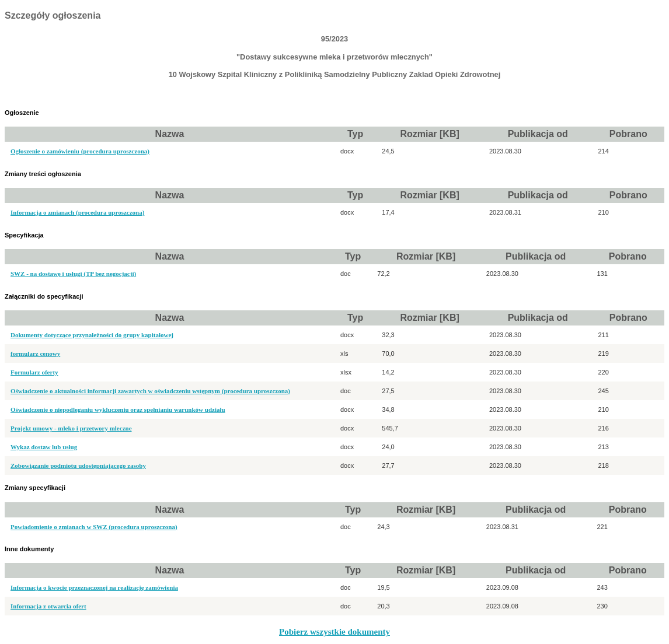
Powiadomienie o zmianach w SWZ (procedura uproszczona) (94, 527)
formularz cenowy (35, 353)
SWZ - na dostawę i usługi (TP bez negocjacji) (73, 274)
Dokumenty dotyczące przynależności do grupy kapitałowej (92, 335)
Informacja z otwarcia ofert (48, 606)
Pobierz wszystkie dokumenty (334, 632)
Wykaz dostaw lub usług (44, 447)
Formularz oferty (34, 372)
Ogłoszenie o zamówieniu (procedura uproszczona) (80, 151)
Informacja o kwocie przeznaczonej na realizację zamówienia (94, 587)
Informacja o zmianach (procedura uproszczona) (77, 212)
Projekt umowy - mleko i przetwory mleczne (71, 428)
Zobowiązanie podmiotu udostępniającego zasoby (78, 466)
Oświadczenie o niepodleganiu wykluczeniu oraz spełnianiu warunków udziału (118, 409)
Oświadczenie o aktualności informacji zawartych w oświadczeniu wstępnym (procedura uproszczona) (150, 391)
